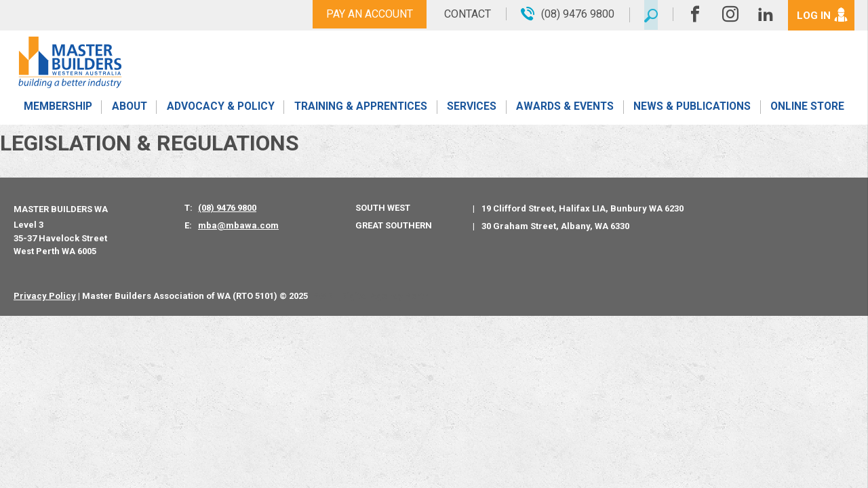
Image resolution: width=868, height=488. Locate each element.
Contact (463, 14)
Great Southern (394, 225)
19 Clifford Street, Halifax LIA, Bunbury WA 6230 (583, 208)
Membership (57, 110)
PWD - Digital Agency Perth (371, 296)
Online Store (808, 110)
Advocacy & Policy (220, 110)
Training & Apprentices (361, 110)
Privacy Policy (45, 296)
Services (472, 110)
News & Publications (691, 110)
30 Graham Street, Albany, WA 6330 (555, 226)
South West (383, 208)
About (129, 110)
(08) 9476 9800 (227, 208)
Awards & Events (564, 110)
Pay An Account (365, 14)
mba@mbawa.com (238, 225)
